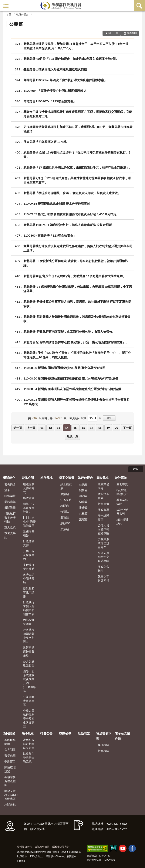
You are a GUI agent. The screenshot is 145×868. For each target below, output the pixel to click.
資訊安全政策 (42, 847)
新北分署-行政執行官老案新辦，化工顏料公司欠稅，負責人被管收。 (69, 331)
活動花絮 (84, 733)
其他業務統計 (122, 502)
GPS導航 (66, 500)
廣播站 (65, 494)
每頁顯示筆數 (78, 418)
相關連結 (10, 805)
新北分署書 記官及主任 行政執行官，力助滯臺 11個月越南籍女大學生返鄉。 (75, 276)
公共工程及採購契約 (29, 555)
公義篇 (16, 24)
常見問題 (10, 750)
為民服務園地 (10, 742)
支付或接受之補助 (29, 567)
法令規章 (28, 733)
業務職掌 (10, 502)
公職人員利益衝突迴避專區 (103, 557)
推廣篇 (83, 508)
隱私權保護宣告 (61, 847)
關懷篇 (83, 490)
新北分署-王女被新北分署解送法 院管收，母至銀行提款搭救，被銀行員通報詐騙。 (76, 263)
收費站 (65, 512)
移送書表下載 (104, 736)
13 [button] (58, 428)
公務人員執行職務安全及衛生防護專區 (29, 718)
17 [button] (91, 428)
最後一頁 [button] (72, 436)
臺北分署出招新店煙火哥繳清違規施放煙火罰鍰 (55, 69)
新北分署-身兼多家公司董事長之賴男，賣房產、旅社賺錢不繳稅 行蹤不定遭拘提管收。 (77, 303)
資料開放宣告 (25, 847)
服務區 (65, 517)
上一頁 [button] (31, 428)
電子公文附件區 (123, 736)
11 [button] (42, 428)
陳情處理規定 (10, 769)
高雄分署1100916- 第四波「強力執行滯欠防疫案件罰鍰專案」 (65, 80)
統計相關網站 (122, 521)
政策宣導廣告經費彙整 (29, 651)
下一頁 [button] (127, 428)
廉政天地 (102, 478)
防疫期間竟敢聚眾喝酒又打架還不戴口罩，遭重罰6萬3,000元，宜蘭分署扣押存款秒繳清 (78, 129)
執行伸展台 (22, 14)
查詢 (139, 6)
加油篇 (83, 496)
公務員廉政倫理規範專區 (103, 543)
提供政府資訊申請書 (29, 592)
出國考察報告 (29, 533)
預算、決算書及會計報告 (29, 508)
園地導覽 (122, 484)
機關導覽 (10, 508)
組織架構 (10, 496)
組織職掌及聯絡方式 (29, 488)
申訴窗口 (10, 761)
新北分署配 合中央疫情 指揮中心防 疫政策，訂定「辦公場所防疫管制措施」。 (76, 342)
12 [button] (50, 428)
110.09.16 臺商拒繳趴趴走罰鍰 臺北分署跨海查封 (57, 203)
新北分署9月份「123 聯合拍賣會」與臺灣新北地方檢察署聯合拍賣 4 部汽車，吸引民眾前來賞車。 (77, 180)
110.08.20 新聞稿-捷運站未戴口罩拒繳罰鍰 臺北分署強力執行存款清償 (71, 378)
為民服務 (9, 733)
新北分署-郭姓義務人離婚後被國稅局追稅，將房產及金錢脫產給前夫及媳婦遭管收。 (77, 319)
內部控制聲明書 (29, 622)
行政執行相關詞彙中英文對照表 (29, 636)
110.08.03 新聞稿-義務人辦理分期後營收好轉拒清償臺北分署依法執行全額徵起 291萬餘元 (76, 401)
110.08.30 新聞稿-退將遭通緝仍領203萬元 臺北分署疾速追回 (64, 368)
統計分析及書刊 (122, 512)
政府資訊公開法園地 (29, 579)
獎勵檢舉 (65, 733)
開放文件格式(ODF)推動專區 (11, 795)
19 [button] (108, 428)
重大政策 (10, 527)
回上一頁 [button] (113, 33)
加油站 (65, 529)
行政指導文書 (29, 543)
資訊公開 (28, 478)
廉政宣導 (103, 510)
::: (4, 3)
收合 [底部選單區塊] (136, 469)
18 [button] (100, 428)
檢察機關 (103, 751)
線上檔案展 (66, 486)
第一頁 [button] (18, 428)
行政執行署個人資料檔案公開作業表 (29, 608)
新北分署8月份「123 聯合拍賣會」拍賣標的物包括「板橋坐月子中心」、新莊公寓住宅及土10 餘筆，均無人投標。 (77, 355)
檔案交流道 (67, 478)
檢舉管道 (103, 504)
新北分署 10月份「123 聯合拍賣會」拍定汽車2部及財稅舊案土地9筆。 (71, 59)
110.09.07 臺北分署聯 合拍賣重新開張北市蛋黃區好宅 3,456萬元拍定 (70, 214)
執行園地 (46, 478)
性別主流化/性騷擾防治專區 (29, 522)
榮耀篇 (83, 519)
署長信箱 (10, 755)
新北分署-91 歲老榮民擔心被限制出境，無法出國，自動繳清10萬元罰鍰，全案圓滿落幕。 (78, 289)
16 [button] (83, 428)
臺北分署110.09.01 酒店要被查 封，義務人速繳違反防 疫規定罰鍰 (68, 225)
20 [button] (116, 428)
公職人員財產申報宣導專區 (103, 529)
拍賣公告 (46, 733)
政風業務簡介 (103, 486)
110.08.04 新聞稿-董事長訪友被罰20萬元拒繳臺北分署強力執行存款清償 (72, 389)
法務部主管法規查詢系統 (29, 758)
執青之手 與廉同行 (103, 578)
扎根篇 (83, 513)
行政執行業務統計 (122, 492)
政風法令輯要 (103, 496)
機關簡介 (9, 478)
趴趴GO (65, 523)
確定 (109, 418)
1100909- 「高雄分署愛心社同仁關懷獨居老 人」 (57, 91)
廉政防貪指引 (103, 569)
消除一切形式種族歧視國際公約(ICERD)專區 (29, 681)
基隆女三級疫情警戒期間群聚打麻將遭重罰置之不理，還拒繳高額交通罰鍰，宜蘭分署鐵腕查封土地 (78, 114)
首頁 (9, 14)
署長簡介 (10, 484)
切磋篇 (83, 502)
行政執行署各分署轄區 (10, 517)
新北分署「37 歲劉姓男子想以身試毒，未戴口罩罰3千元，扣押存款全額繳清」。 (78, 167)
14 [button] (67, 428)
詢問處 (65, 506)
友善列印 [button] (132, 33)
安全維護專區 (103, 517)
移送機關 (103, 745)
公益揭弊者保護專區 (29, 701)
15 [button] (75, 428)
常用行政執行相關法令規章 (29, 744)
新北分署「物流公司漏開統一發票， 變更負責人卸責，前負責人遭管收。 (72, 193)
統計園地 (121, 478)
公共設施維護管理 (29, 663)
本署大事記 (10, 535)
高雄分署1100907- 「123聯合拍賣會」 (50, 101)
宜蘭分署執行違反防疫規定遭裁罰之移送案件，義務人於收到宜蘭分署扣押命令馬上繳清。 (78, 248)
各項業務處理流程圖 (10, 781)
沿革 (7, 490)
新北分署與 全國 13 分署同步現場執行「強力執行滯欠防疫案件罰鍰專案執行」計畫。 (78, 154)
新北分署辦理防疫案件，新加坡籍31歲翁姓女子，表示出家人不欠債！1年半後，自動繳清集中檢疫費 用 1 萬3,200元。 (77, 46)
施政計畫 (29, 498)
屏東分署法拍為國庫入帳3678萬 (45, 142)
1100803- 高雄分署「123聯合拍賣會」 (50, 235)
